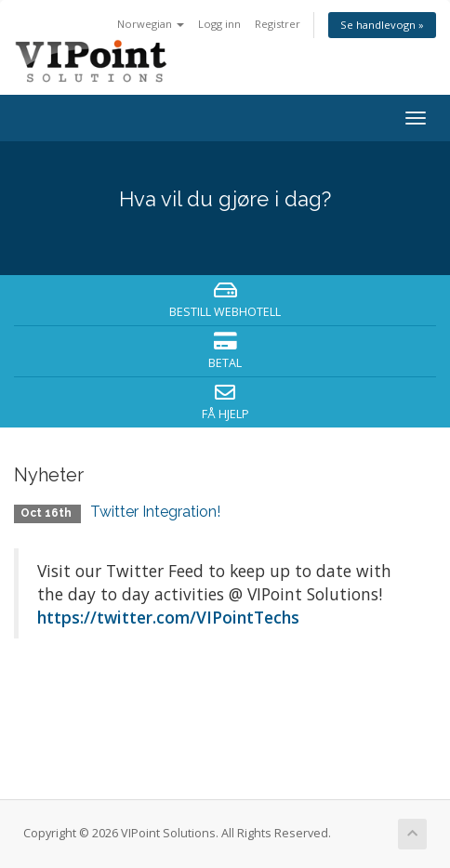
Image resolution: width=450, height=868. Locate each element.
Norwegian (151, 24)
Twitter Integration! (155, 512)
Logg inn (219, 24)
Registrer (278, 24)
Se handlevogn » (382, 25)
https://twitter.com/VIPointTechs (168, 617)
